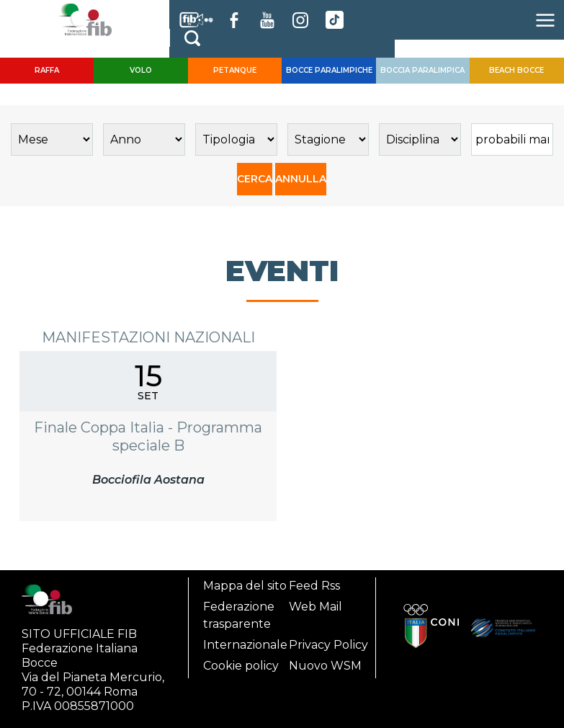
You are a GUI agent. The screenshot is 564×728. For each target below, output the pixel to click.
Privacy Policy (328, 645)
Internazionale (245, 645)
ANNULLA (301, 179)
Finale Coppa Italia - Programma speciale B (148, 436)
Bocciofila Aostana (148, 480)
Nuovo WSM (325, 666)
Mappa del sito (245, 586)
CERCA (255, 179)
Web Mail (315, 607)
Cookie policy (241, 666)
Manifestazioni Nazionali (148, 337)
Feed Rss (314, 586)
